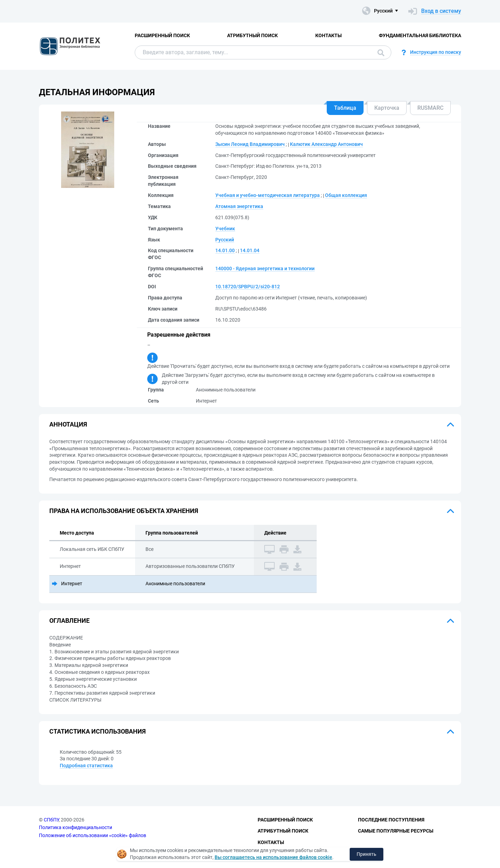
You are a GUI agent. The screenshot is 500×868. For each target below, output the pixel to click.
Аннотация (68, 424)
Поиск (381, 53)
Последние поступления (391, 820)
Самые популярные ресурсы (396, 831)
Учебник (225, 229)
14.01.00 (225, 250)
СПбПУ (51, 820)
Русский (225, 240)
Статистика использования (98, 731)
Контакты (328, 35)
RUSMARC (430, 108)
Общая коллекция (346, 195)
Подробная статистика (86, 766)
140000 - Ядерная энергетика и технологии (265, 268)
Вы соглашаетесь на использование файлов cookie (273, 857)
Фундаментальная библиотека (420, 35)
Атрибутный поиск (252, 35)
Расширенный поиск (162, 35)
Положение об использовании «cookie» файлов (93, 835)
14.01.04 (250, 250)
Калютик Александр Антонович (326, 144)
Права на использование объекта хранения (124, 511)
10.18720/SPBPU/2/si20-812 (248, 287)
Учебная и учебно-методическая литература (268, 195)
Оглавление (69, 621)
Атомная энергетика (239, 206)
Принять (366, 854)
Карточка (387, 108)
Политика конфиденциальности (76, 827)
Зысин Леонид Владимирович (250, 144)
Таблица (345, 108)
